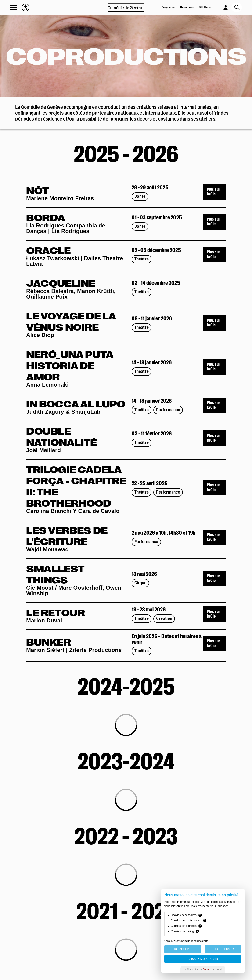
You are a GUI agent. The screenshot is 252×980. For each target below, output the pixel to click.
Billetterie (205, 7)
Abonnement (188, 7)
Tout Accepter (183, 949)
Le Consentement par (203, 969)
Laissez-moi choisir (203, 959)
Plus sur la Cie (213, 192)
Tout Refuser (223, 949)
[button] (14, 7)
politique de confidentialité (195, 941)
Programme (169, 7)
